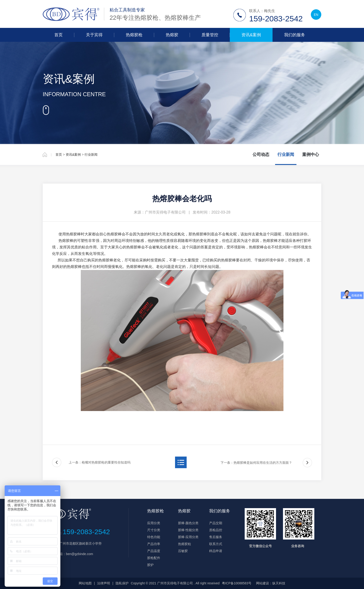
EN (316, 15)
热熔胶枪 (134, 35)
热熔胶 (172, 35)
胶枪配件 (154, 558)
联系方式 (216, 544)
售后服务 (216, 537)
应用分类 (154, 523)
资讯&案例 (251, 35)
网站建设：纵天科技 (271, 583)
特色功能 (154, 537)
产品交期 (216, 523)
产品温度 (154, 551)
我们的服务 (295, 35)
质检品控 (216, 530)
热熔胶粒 (185, 544)
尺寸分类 (154, 530)
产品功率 (154, 544)
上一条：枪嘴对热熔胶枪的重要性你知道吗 (100, 462)
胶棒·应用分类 (188, 537)
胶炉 (150, 565)
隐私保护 (122, 583)
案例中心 (311, 155)
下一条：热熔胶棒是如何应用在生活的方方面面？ (256, 463)
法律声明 (104, 583)
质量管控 (210, 35)
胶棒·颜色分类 (188, 523)
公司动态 (261, 155)
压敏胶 (183, 551)
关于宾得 (94, 35)
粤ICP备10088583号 (237, 583)
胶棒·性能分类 (188, 530)
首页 (58, 35)
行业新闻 (91, 155)
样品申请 (216, 551)
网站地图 (85, 583)
